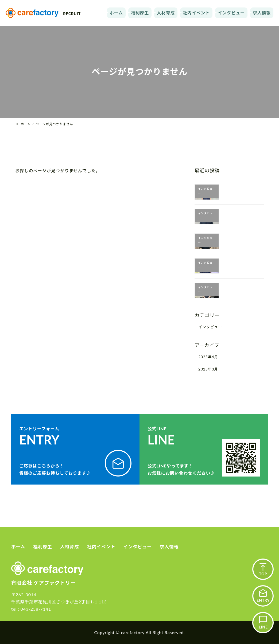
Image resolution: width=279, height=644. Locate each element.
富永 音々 (237, 238)
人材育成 (166, 13)
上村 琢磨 (237, 263)
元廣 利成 (237, 213)
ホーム (116, 13)
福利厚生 (140, 13)
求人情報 (262, 13)
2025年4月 (208, 357)
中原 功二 (237, 189)
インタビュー (231, 13)
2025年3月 (208, 369)
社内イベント (196, 13)
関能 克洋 (237, 287)
